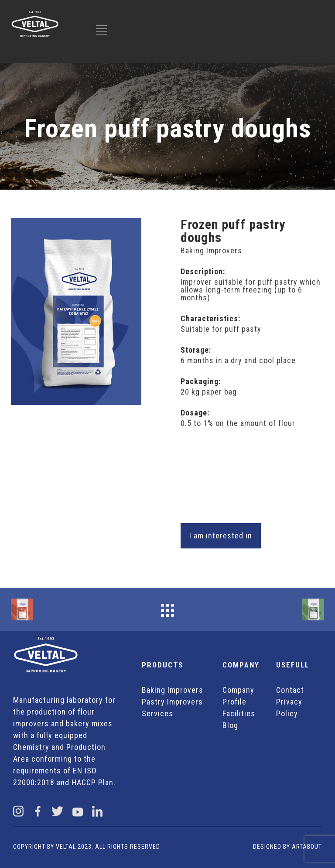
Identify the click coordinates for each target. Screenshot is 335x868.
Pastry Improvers (172, 702)
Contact (290, 690)
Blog (230, 725)
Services (157, 713)
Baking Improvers (173, 690)
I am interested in (221, 536)
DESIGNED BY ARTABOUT (287, 847)
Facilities (239, 713)
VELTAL (66, 847)
